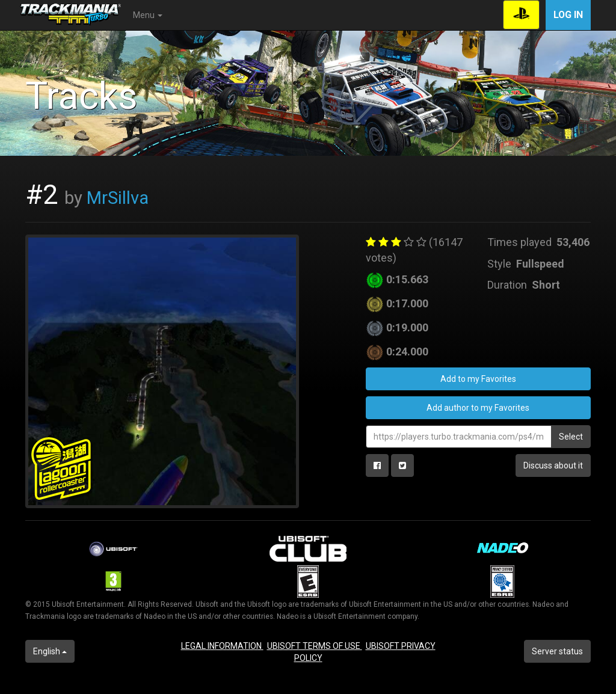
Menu (148, 15)
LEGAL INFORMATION (222, 646)
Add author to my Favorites (478, 408)
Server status (557, 651)
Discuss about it (553, 465)
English (50, 651)
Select (571, 437)
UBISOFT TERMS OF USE (315, 646)
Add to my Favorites (478, 379)
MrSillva (118, 198)
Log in (568, 15)
